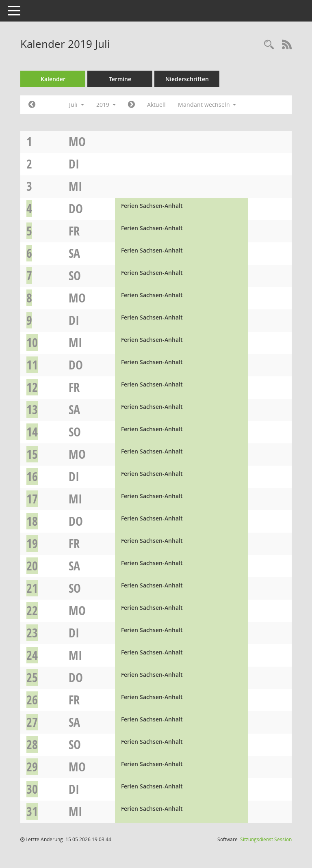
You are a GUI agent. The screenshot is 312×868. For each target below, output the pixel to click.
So (75, 275)
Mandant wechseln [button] (207, 105)
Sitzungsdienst (266, 839)
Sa (74, 253)
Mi (75, 186)
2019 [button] (106, 105)
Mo (77, 141)
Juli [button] (77, 105)
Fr (74, 231)
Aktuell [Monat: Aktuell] (156, 105)
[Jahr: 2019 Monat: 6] (32, 105)
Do (76, 208)
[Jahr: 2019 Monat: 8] (131, 105)
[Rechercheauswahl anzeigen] (269, 45)
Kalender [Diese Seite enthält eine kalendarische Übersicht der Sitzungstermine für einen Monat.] (53, 79)
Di (74, 164)
